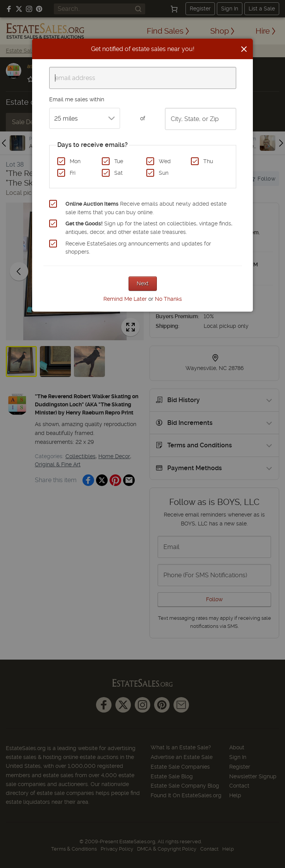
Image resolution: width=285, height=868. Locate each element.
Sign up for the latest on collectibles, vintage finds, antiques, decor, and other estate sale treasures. (149, 228)
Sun (164, 173)
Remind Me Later (125, 299)
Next (143, 283)
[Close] (244, 49)
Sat (118, 173)
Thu (208, 161)
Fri (73, 173)
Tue (119, 161)
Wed (165, 161)
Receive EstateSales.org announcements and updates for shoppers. (138, 248)
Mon (75, 161)
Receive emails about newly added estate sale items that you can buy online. (146, 208)
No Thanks (168, 299)
